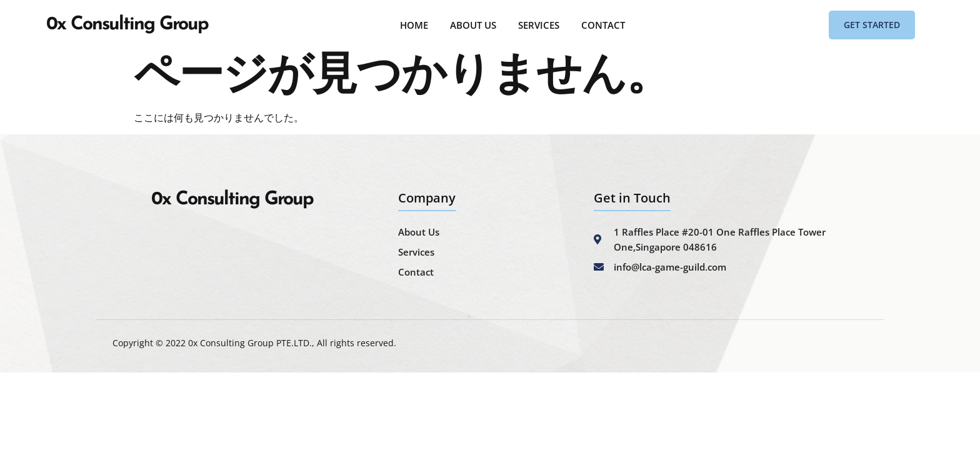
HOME (414, 25)
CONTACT (603, 25)
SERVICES (539, 25)
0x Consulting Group (127, 25)
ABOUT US (473, 25)
